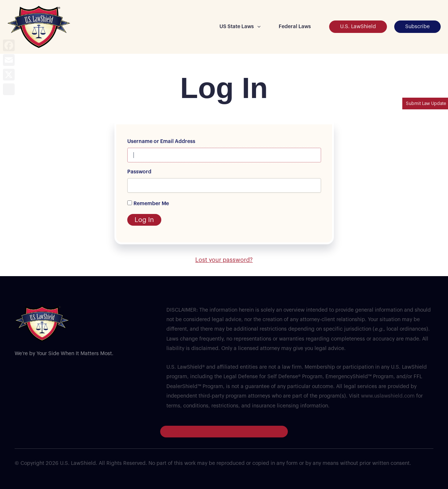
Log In (144, 220)
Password (139, 172)
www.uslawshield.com (388, 396)
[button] (257, 27)
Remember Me (151, 204)
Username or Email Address (161, 142)
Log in (177, 432)
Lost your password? (224, 260)
